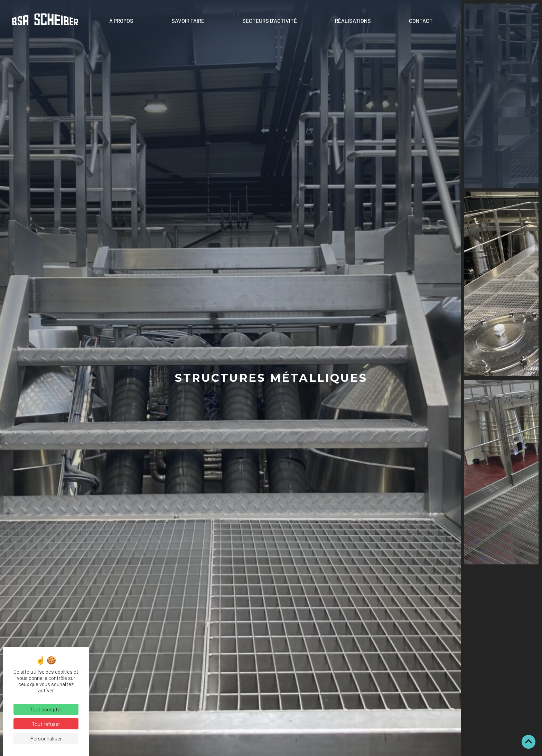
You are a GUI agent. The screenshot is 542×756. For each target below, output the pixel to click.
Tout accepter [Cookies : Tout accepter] (46, 709)
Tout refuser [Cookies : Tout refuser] (46, 724)
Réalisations (353, 21)
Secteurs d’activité (270, 21)
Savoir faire (188, 21)
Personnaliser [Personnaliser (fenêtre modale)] (46, 738)
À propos (121, 21)
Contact (421, 21)
